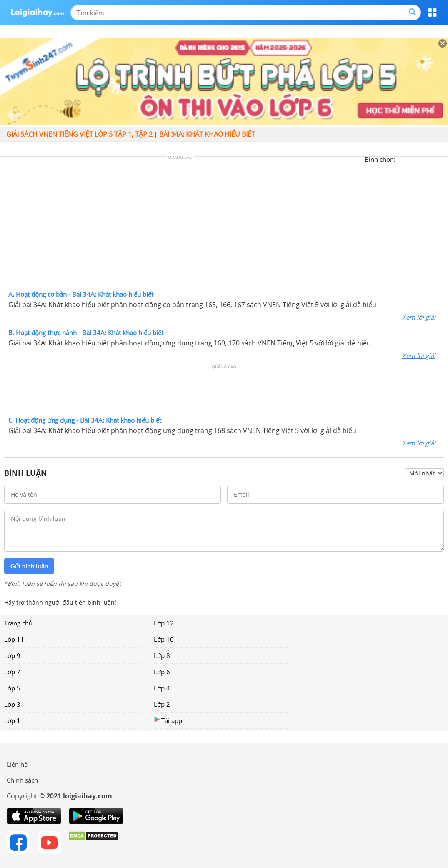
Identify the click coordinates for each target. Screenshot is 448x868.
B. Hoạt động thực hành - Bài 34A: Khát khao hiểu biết (86, 333)
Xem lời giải (419, 317)
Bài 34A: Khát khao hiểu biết (207, 134)
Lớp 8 (162, 655)
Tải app (168, 720)
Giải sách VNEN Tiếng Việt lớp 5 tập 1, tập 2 (79, 134)
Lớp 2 (162, 704)
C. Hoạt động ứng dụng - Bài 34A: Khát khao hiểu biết (85, 420)
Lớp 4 (162, 688)
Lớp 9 (12, 655)
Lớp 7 (12, 672)
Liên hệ (17, 764)
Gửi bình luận (29, 566)
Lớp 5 (12, 688)
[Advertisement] (224, 225)
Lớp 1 (12, 720)
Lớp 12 (164, 623)
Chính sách (22, 780)
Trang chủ (18, 623)
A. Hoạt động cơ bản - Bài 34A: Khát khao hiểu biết (81, 294)
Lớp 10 (164, 639)
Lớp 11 (14, 639)
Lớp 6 (162, 672)
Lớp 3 (12, 704)
